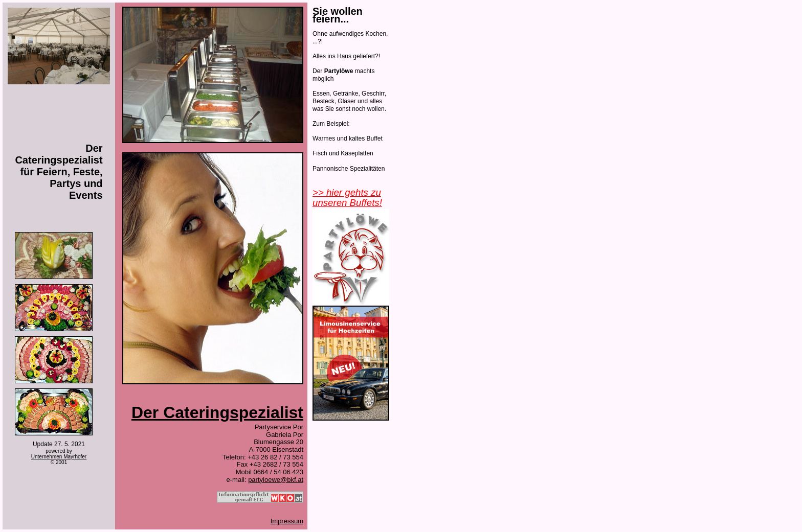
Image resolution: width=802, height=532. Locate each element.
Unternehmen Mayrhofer (59, 457)
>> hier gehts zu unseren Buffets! (347, 198)
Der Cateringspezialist (217, 412)
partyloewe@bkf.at (276, 480)
